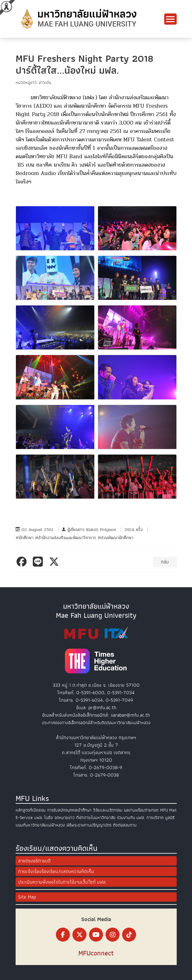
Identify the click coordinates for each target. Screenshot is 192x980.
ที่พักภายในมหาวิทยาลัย (96, 818)
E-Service (24, 818)
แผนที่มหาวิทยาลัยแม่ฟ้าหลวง (40, 825)
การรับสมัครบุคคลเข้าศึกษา (69, 810)
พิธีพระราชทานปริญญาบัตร (89, 825)
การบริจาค (155, 818)
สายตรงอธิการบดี (34, 861)
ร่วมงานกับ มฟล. (131, 818)
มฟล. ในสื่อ (44, 818)
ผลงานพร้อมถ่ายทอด (141, 810)
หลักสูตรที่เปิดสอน (31, 810)
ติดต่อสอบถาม (125, 825)
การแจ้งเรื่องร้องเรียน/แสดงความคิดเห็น (56, 871)
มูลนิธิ (170, 818)
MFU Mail (168, 810)
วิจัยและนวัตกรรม (108, 810)
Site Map (27, 897)
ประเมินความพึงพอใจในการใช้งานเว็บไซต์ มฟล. (62, 882)
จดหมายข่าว (64, 818)
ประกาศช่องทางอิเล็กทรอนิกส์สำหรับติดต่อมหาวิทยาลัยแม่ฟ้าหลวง (96, 723)
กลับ (165, 562)
